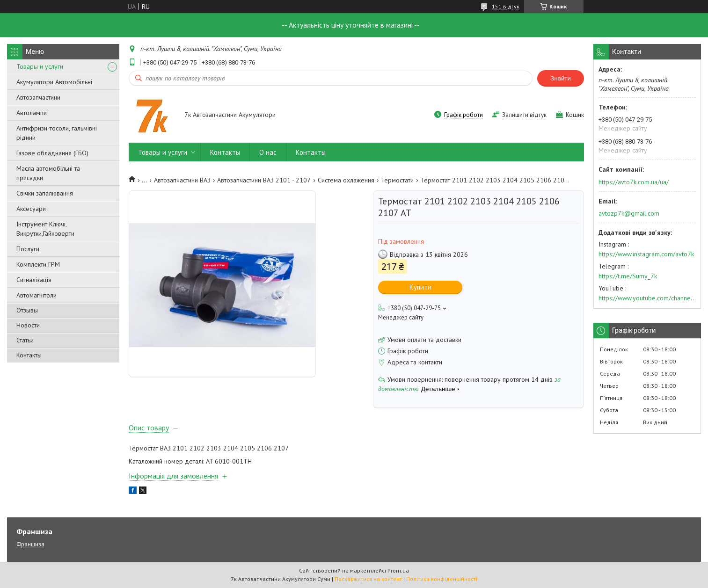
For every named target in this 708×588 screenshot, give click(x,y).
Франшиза (30, 544)
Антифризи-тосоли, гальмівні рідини (57, 133)
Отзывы (27, 310)
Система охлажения (346, 180)
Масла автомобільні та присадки (48, 173)
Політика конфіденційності (442, 579)
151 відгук (506, 6)
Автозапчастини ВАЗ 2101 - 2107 (264, 180)
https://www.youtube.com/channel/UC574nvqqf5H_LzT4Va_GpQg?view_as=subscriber (647, 298)
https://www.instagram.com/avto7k (646, 254)
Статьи (25, 340)
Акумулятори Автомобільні (54, 82)
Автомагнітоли (36, 295)
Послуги (28, 249)
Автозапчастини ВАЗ (182, 180)
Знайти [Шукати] (561, 78)
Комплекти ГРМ (38, 264)
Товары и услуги (40, 66)
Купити (420, 287)
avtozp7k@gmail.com (629, 213)
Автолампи (32, 113)
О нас (268, 152)
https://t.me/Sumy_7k (628, 276)
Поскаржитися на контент (368, 579)
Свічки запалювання (45, 193)
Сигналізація (34, 280)
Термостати (397, 180)
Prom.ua (398, 570)
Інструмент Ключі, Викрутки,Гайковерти (45, 229)
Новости (28, 325)
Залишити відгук (524, 115)
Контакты (29, 355)
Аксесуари (31, 209)
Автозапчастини (38, 97)
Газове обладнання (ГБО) (52, 153)
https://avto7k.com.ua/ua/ (634, 182)
